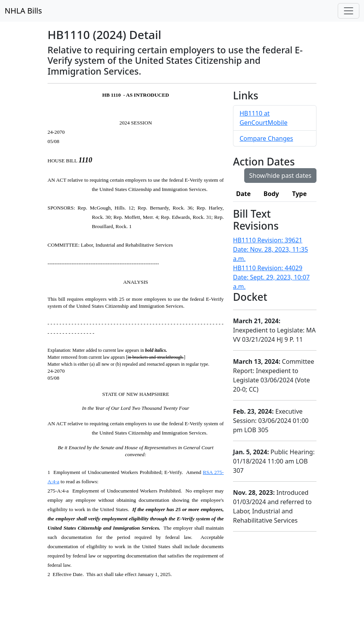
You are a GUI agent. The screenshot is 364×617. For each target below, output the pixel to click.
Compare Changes (266, 138)
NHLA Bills (23, 11)
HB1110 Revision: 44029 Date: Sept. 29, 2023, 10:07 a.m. (271, 277)
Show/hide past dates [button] (280, 176)
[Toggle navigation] (349, 11)
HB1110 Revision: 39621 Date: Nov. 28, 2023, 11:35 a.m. (270, 249)
